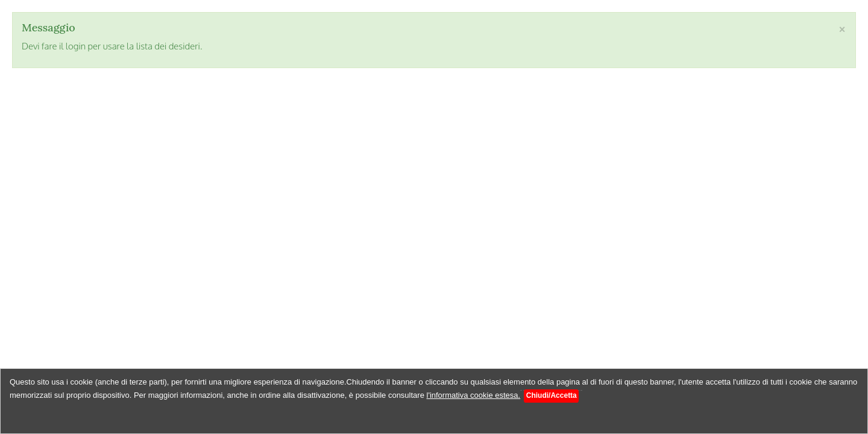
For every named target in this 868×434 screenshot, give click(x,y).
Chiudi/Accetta (552, 395)
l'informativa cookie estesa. (474, 395)
